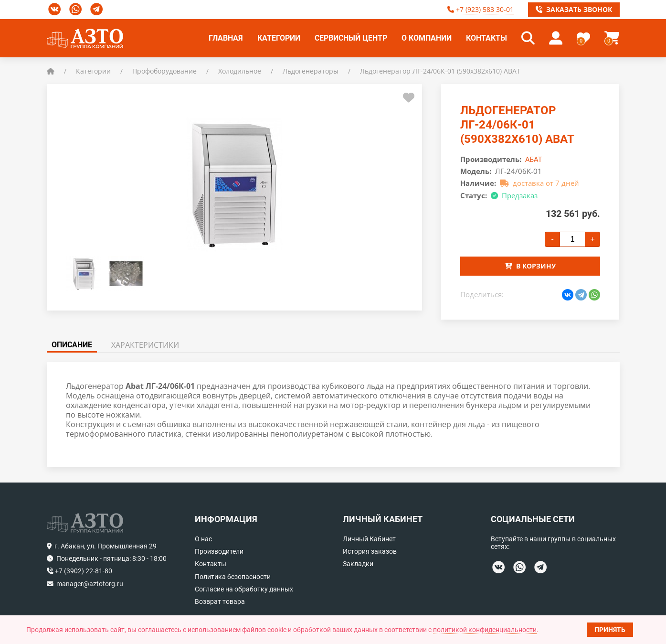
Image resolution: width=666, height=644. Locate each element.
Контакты (486, 38)
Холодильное (240, 71)
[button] (528, 38)
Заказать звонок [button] (574, 9)
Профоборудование (164, 71)
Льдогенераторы (311, 71)
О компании (427, 38)
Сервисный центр (351, 38)
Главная (226, 38)
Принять (610, 630)
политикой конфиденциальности (485, 630)
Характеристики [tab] (145, 345)
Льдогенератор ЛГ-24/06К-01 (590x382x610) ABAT (440, 71)
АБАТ (534, 159)
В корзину (530, 266)
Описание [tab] (72, 345)
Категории (279, 38)
